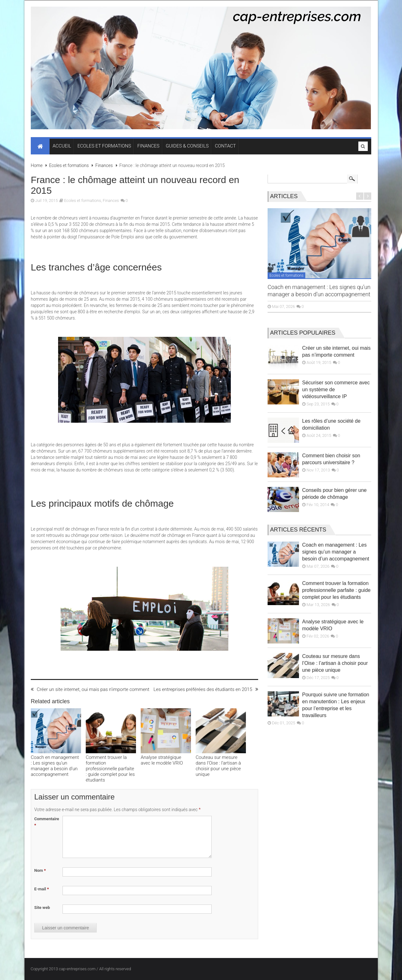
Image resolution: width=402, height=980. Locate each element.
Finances (104, 165)
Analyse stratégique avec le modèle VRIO (162, 760)
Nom (40, 870)
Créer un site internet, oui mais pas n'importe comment (90, 689)
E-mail (42, 889)
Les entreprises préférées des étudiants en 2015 (206, 689)
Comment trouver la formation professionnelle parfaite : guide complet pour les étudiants (110, 769)
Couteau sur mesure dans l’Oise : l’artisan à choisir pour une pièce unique (218, 766)
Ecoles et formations (69, 165)
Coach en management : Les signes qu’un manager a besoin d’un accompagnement (55, 766)
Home (37, 165)
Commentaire (47, 822)
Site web (42, 908)
